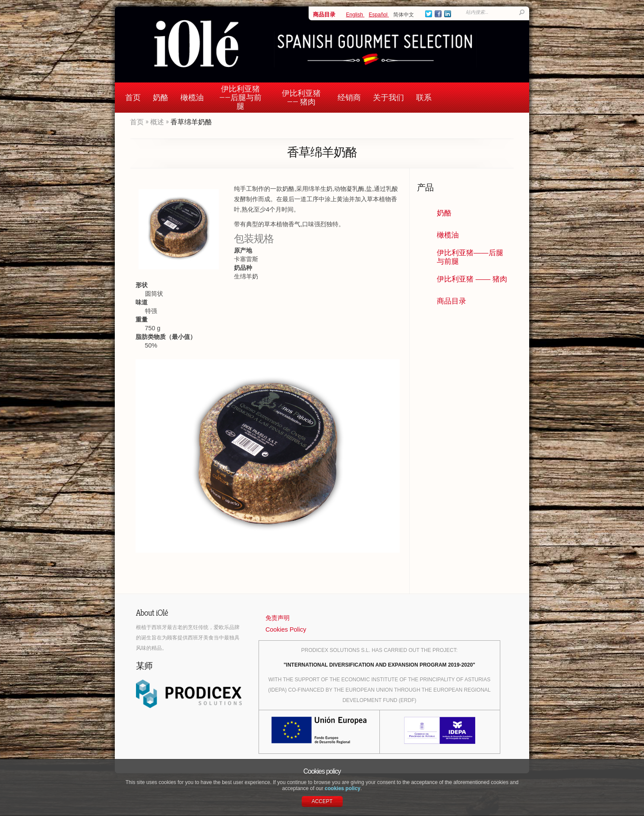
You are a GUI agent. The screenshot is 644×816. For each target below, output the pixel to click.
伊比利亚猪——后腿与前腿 (240, 97)
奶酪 (161, 97)
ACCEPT (322, 801)
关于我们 (388, 97)
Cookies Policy (286, 629)
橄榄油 (192, 97)
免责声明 (278, 618)
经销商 (349, 97)
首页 (133, 97)
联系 (424, 97)
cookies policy (343, 788)
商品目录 (324, 14)
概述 (157, 122)
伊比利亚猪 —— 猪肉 (301, 97)
